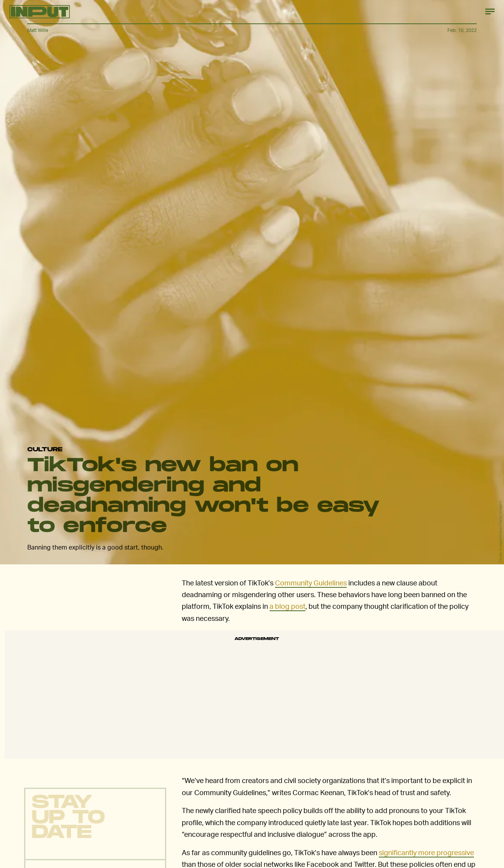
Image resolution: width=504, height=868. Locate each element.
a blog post (287, 606)
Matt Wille (38, 30)
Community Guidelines (311, 582)
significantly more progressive (426, 852)
